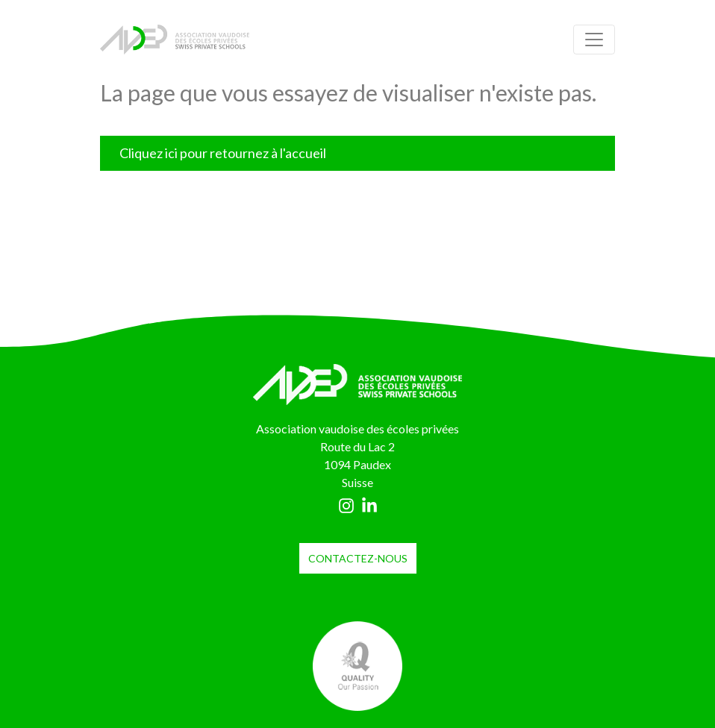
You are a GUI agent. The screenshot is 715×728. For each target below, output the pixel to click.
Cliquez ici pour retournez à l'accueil (223, 153)
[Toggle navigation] (594, 40)
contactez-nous (358, 558)
